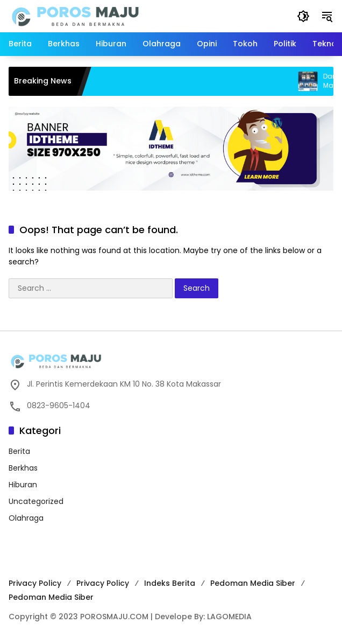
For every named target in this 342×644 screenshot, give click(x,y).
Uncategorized (36, 501)
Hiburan (23, 485)
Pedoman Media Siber (253, 583)
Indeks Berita (170, 583)
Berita (19, 451)
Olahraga (26, 518)
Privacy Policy (35, 583)
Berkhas (23, 468)
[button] (303, 16)
